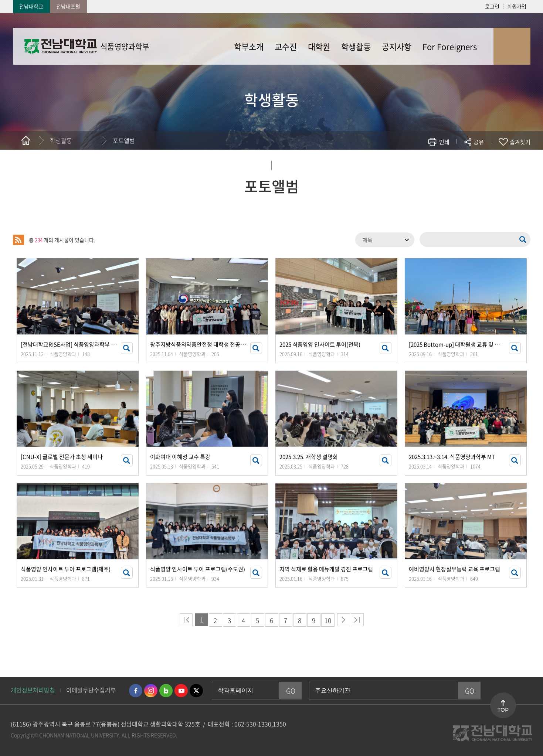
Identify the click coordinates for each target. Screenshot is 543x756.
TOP (503, 710)
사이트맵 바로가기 (512, 46)
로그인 (492, 6)
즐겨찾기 (520, 142)
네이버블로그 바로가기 (166, 691)
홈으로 (26, 140)
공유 (479, 142)
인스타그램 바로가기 (151, 691)
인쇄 (444, 142)
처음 (186, 620)
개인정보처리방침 (33, 690)
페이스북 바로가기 (136, 691)
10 (328, 620)
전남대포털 (68, 6)
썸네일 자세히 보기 (127, 348)
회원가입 (517, 6)
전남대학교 (31, 6)
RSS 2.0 (18, 240)
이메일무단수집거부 (91, 690)
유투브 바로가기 (181, 691)
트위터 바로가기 (196, 691)
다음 (344, 620)
